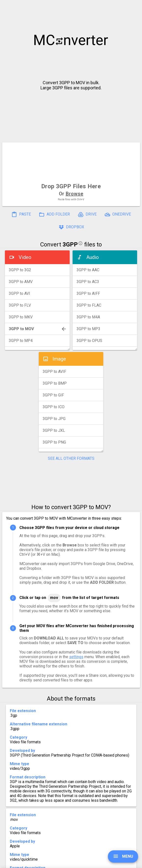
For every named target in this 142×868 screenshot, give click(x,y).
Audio (93, 257)
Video (25, 257)
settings (76, 657)
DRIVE (87, 215)
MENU (123, 856)
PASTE (21, 215)
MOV (54, 598)
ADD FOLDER (54, 215)
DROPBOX (71, 227)
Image (59, 359)
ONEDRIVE (118, 215)
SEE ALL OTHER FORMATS (71, 458)
